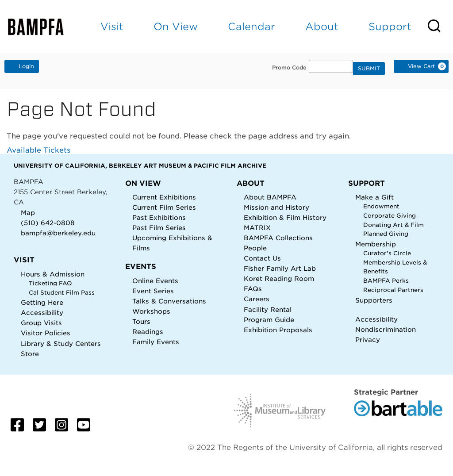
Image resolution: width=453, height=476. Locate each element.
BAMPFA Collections (278, 238)
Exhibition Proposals (278, 330)
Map (28, 213)
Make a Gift (374, 197)
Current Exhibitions (164, 197)
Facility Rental (268, 309)
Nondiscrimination (386, 329)
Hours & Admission (53, 274)
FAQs (253, 289)
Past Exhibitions (159, 217)
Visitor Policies (46, 333)
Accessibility (42, 313)
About (322, 26)
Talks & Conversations (169, 301)
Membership (376, 244)
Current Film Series (164, 207)
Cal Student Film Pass (62, 293)
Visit (112, 26)
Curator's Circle (387, 253)
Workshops (151, 311)
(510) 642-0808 (48, 223)
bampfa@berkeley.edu (58, 233)
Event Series (153, 291)
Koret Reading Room (279, 278)
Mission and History (276, 207)
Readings (148, 332)
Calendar (251, 26)
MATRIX (257, 228)
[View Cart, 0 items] (421, 66)
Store (30, 354)
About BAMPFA (270, 197)
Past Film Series (159, 228)
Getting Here (42, 302)
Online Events (155, 281)
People (255, 248)
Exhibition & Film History (285, 217)
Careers (257, 299)
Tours (141, 321)
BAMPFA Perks (386, 281)
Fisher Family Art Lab (280, 268)
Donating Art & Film (393, 225)
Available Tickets (38, 150)
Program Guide (269, 320)
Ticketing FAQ (50, 283)
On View (176, 26)
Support (390, 26)
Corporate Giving (390, 216)
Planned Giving (386, 234)
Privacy (368, 340)
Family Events (156, 342)
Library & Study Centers (61, 344)
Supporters (374, 300)
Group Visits (41, 323)
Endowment (381, 206)
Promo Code (289, 68)
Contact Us (262, 258)
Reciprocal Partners (393, 290)
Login (22, 66)
